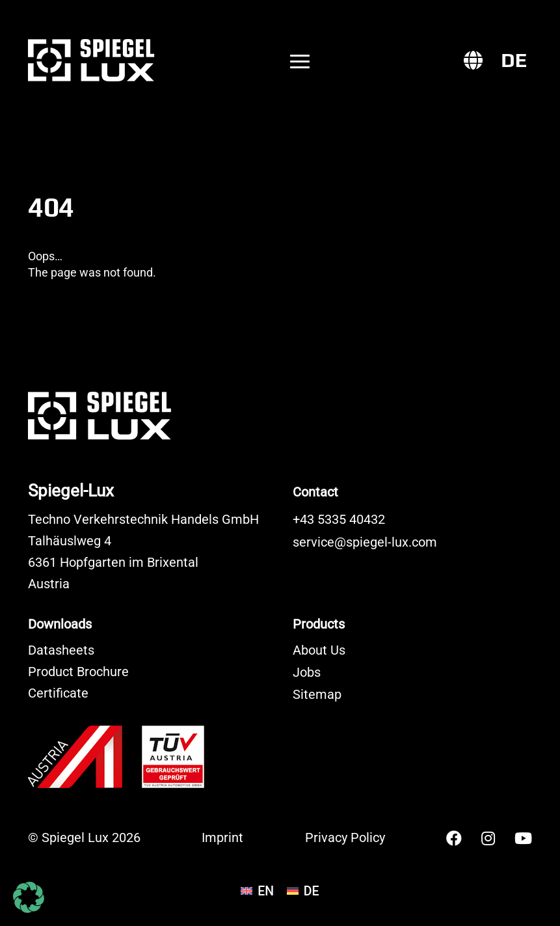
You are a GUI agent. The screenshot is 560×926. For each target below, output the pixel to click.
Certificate (58, 693)
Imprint (222, 838)
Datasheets (61, 650)
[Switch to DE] (514, 61)
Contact (315, 492)
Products (319, 624)
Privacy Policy (345, 838)
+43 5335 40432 (339, 520)
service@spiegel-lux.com (365, 542)
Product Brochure (78, 672)
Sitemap (317, 695)
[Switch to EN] (257, 892)
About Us (319, 650)
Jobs (307, 673)
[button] (29, 897)
